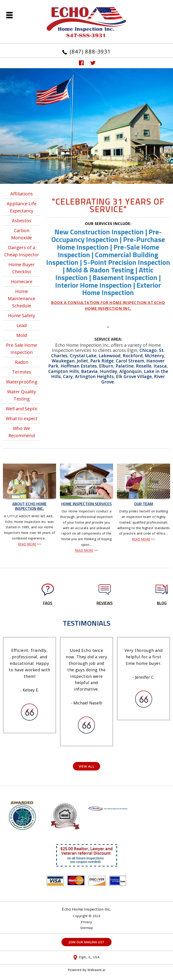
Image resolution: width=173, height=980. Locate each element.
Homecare (22, 281)
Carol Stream (130, 361)
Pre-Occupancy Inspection (107, 235)
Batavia (89, 371)
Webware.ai (96, 970)
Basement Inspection (125, 277)
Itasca (160, 366)
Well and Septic (22, 409)
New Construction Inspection (99, 232)
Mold (22, 335)
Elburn (106, 366)
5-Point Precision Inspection (127, 262)
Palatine (125, 366)
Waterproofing (22, 382)
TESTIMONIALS (87, 623)
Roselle (144, 366)
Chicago (148, 350)
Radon (22, 362)
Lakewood (110, 356)
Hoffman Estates (79, 366)
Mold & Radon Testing (100, 270)
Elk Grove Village (134, 376)
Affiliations (22, 194)
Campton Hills (64, 371)
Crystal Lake (83, 356)
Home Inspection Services (86, 504)
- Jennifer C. (143, 677)
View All (87, 766)
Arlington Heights (94, 376)
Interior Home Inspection (93, 285)
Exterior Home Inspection (122, 289)
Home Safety (22, 316)
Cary (68, 376)
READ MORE (27, 544)
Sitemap (87, 928)
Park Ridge (102, 361)
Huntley (109, 371)
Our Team (143, 504)
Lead (22, 325)
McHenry (154, 356)
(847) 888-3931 (90, 51)
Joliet (82, 361)
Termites (22, 372)
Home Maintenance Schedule (22, 298)
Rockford (133, 356)
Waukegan (63, 361)
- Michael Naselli (86, 703)
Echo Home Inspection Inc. (86, 909)
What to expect (22, 418)
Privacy (86, 922)
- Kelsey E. (30, 690)
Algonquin (131, 371)
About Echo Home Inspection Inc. (30, 506)
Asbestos (22, 221)
